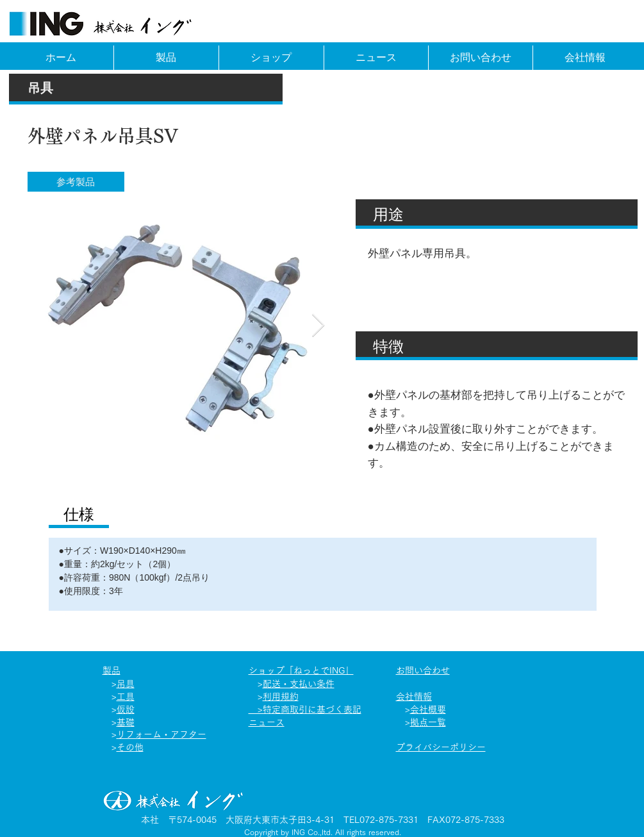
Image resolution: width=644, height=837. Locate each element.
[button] (76, 182)
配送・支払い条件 (299, 684)
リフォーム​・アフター (161, 734)
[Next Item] (318, 326)
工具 (126, 697)
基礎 (126, 722)
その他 (130, 747)
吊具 (126, 684)
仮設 (126, 709)
